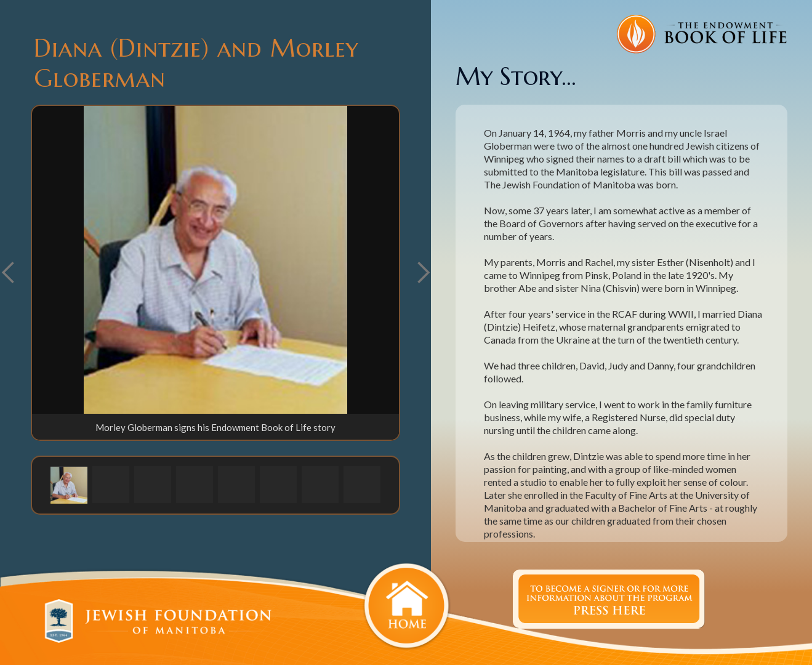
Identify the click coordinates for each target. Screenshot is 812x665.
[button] (423, 273)
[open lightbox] (215, 260)
